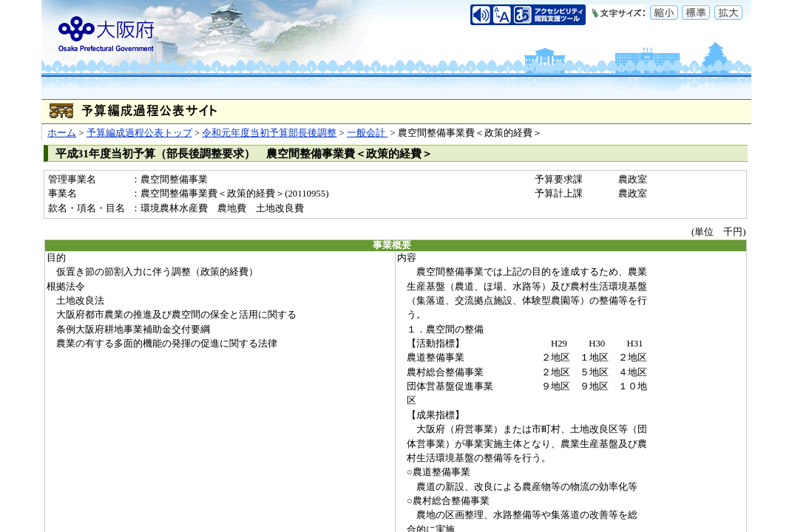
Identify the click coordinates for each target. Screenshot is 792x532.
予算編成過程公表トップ (139, 133)
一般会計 (367, 133)
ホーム (62, 133)
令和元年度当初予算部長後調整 (269, 133)
